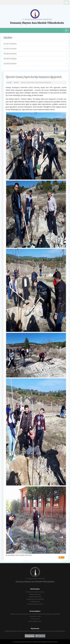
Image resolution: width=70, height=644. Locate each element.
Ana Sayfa (9, 82)
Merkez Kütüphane (35, 594)
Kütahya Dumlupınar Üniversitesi (35, 592)
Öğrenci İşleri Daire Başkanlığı (35, 599)
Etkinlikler (16, 82)
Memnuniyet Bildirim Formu (35, 604)
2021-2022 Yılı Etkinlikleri (35, 44)
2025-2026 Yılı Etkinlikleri (35, 64)
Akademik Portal (35, 602)
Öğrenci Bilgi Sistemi (35, 597)
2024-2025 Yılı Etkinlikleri (35, 59)
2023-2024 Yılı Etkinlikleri (35, 54)
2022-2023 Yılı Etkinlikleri (35, 49)
